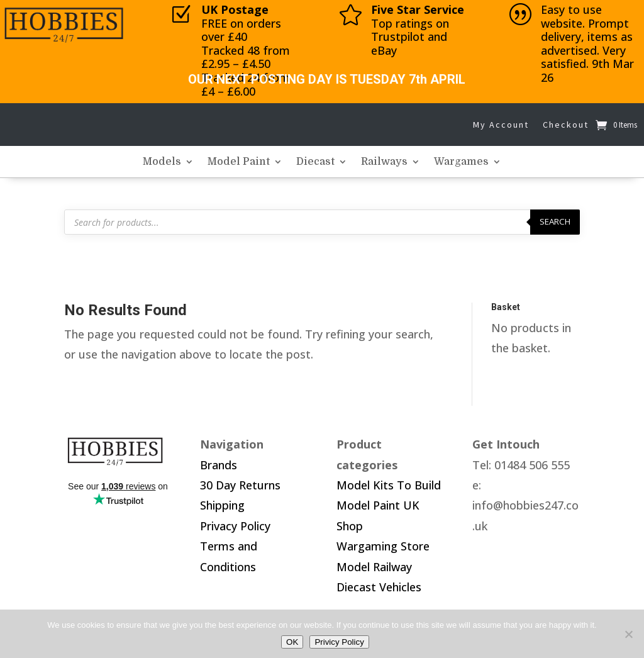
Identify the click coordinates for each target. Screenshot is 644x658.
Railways (384, 162)
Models (162, 162)
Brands (219, 465)
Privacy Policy (235, 526)
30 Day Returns (240, 485)
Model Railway (374, 567)
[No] (628, 634)
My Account (501, 125)
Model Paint (239, 162)
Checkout (566, 125)
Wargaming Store (383, 546)
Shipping (222, 505)
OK (292, 642)
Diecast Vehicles (379, 587)
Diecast (315, 162)
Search (555, 221)
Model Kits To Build (389, 485)
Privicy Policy (339, 642)
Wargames (461, 162)
